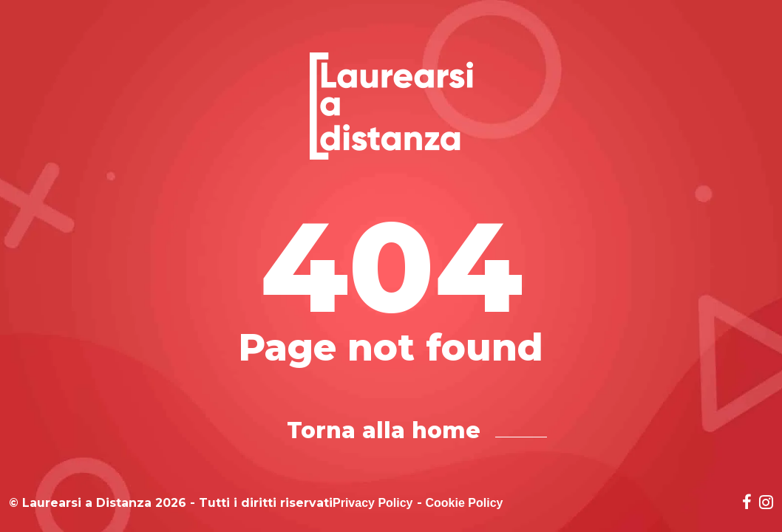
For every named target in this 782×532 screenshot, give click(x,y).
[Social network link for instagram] (766, 504)
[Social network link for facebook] (747, 504)
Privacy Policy (373, 503)
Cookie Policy (465, 503)
